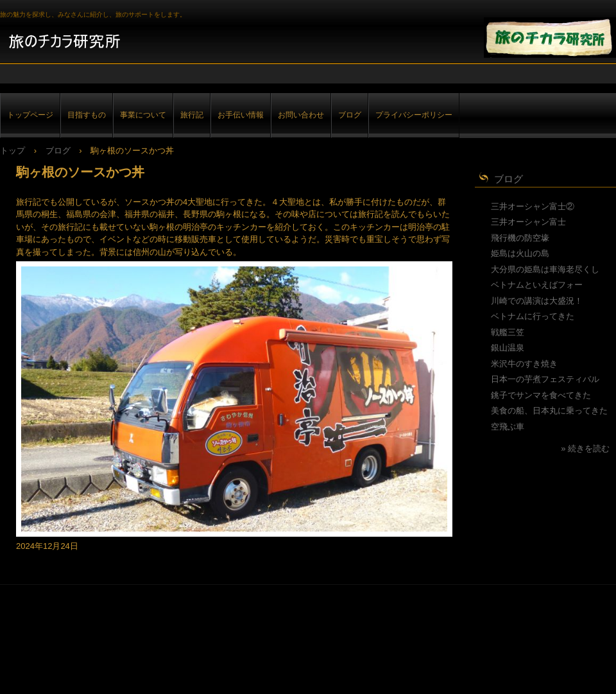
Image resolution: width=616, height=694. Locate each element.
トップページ (30, 115)
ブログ (350, 115)
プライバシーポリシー (414, 115)
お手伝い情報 (241, 115)
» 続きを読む (585, 448)
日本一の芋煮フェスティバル (545, 379)
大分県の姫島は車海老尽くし (545, 269)
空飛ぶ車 (508, 427)
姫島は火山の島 (520, 253)
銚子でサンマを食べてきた (541, 395)
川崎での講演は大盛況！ (537, 301)
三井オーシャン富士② (533, 206)
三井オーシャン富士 (528, 222)
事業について (143, 115)
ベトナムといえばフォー (537, 285)
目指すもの (87, 115)
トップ (13, 151)
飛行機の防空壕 (520, 238)
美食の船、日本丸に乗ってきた (549, 411)
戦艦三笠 (508, 332)
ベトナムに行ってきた (533, 316)
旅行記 (192, 115)
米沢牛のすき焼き (524, 364)
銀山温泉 (508, 348)
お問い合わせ (301, 115)
